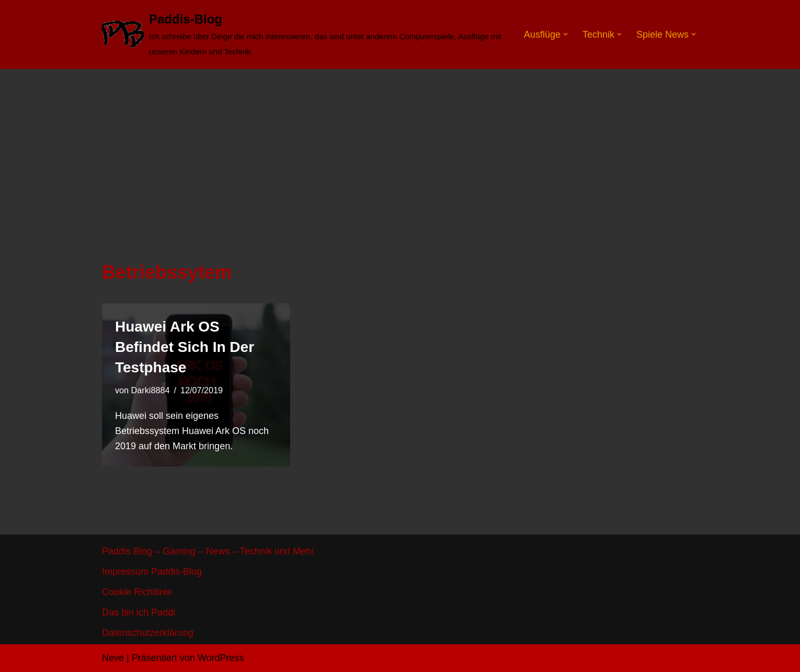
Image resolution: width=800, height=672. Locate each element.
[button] (565, 34)
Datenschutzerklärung (148, 633)
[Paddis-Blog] (304, 35)
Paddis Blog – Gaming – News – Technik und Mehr (208, 551)
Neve (113, 658)
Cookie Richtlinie (137, 592)
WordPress (221, 658)
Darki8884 (151, 390)
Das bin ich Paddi (139, 612)
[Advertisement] (400, 147)
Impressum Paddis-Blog (152, 572)
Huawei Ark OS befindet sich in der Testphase (185, 347)
